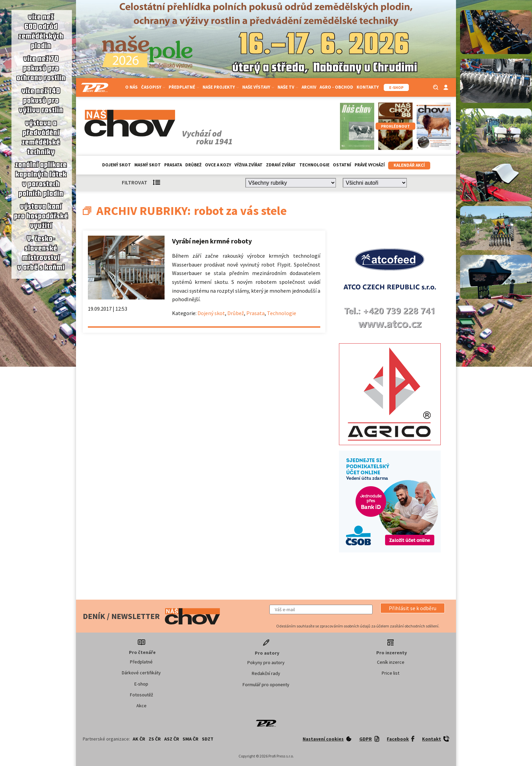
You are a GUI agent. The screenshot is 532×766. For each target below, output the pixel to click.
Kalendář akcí (409, 165)
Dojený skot (117, 165)
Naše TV (288, 87)
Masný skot (148, 165)
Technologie (314, 165)
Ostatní (342, 165)
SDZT (208, 739)
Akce (141, 706)
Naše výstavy (258, 87)
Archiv (309, 87)
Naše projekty (221, 87)
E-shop (141, 684)
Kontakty (368, 87)
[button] (413, 608)
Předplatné (184, 87)
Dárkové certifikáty (141, 673)
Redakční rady (266, 673)
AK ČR (139, 739)
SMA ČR (191, 739)
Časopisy (153, 87)
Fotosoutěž (141, 695)
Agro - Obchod (336, 87)
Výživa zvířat (249, 165)
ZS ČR (155, 739)
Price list (391, 673)
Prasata (173, 165)
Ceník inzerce (391, 662)
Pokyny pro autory (266, 662)
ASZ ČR (172, 739)
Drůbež (193, 165)
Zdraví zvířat (281, 165)
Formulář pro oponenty (266, 685)
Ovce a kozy (218, 165)
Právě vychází (370, 165)
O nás (131, 87)
